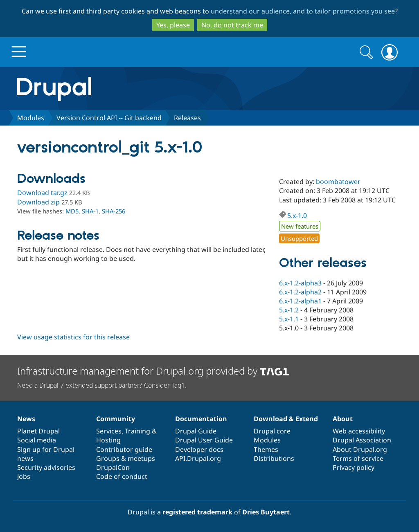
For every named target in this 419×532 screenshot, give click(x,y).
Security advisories (46, 467)
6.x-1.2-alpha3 (300, 283)
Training (137, 431)
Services (109, 431)
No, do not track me (232, 25)
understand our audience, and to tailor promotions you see (303, 11)
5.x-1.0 (297, 215)
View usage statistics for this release (73, 337)
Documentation (201, 419)
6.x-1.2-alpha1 (300, 301)
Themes (266, 449)
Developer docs (199, 449)
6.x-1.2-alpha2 (300, 292)
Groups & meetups (126, 458)
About (343, 419)
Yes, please (173, 25)
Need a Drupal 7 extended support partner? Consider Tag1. (102, 385)
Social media (37, 440)
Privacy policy (354, 467)
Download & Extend (286, 419)
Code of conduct (122, 476)
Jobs (24, 476)
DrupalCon (113, 467)
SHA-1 (90, 211)
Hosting (108, 440)
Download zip (38, 202)
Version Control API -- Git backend (109, 118)
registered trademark (197, 512)
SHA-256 (114, 211)
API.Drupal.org (198, 458)
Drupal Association (362, 440)
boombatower (338, 182)
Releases (187, 118)
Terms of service (358, 458)
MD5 (72, 211)
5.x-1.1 (289, 319)
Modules (31, 118)
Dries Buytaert (266, 512)
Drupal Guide (196, 431)
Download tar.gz (42, 193)
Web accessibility (359, 431)
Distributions (274, 458)
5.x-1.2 (289, 310)
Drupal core (272, 431)
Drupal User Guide (204, 440)
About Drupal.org (360, 449)
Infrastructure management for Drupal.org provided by (153, 371)
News (26, 419)
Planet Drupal (38, 431)
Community (116, 419)
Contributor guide (124, 449)
